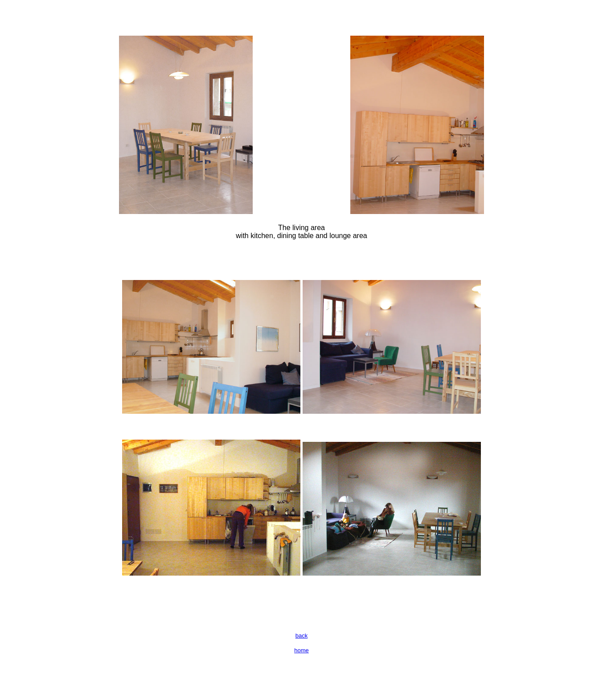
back (301, 636)
